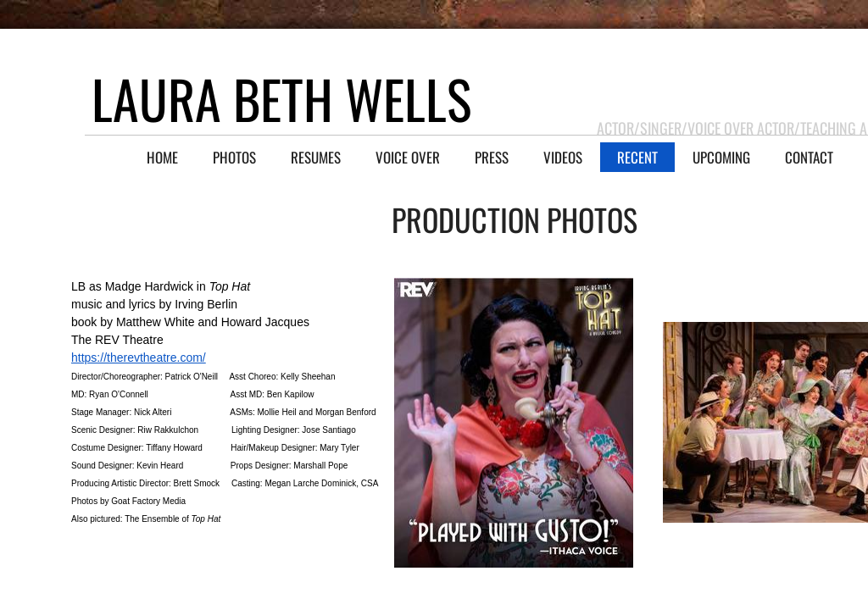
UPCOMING (721, 157)
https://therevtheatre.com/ (139, 358)
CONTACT (809, 157)
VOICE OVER (408, 157)
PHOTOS (234, 157)
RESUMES (316, 157)
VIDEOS (563, 157)
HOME (162, 157)
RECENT (637, 157)
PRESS (492, 157)
